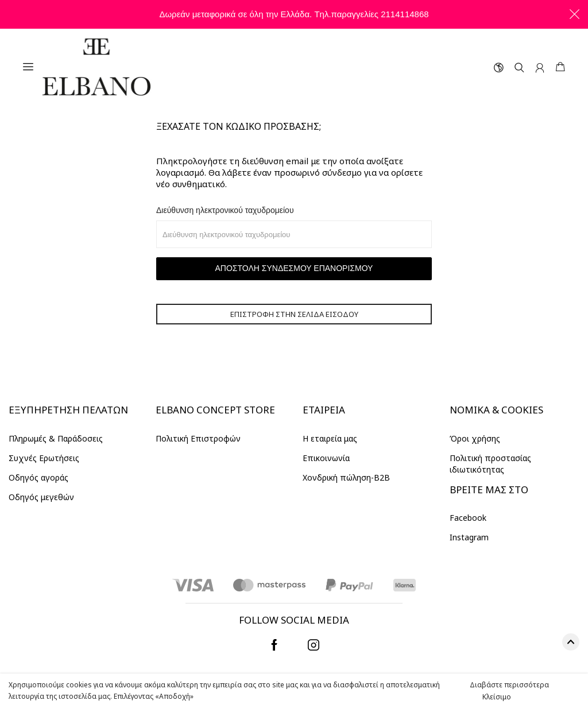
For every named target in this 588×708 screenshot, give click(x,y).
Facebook (468, 518)
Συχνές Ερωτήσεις (44, 458)
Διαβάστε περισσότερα (509, 685)
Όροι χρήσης (475, 438)
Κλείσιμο (497, 697)
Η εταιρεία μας (330, 438)
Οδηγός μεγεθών (41, 497)
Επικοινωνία (326, 458)
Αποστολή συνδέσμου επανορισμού (294, 268)
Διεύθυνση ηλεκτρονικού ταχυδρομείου (225, 210)
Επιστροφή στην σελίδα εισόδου (294, 314)
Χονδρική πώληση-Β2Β (346, 477)
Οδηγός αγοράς (38, 477)
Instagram (469, 537)
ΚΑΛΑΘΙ (560, 67)
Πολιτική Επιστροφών (198, 438)
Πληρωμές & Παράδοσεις (56, 438)
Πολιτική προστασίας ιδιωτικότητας (490, 464)
